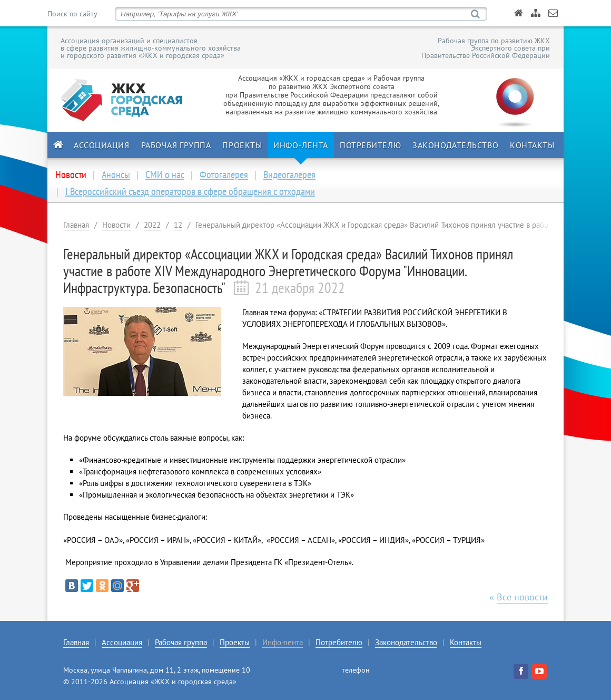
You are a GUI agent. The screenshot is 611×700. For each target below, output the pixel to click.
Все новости (522, 597)
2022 (152, 225)
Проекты (242, 145)
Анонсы (116, 174)
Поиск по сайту (72, 14)
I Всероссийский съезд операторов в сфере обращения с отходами (190, 191)
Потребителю (370, 145)
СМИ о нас (165, 174)
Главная (76, 225)
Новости (116, 225)
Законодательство (455, 145)
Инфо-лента (301, 145)
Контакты (532, 145)
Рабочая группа (176, 145)
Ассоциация (102, 145)
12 (178, 225)
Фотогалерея (224, 174)
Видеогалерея (289, 174)
